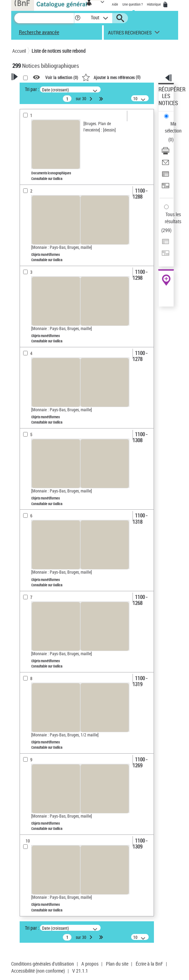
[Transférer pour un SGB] (166, 188)
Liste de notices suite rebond (59, 51)
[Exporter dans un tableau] (166, 176)
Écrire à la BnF (149, 964)
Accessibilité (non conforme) (38, 971)
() (111, 77)
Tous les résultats (173, 218)
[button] (78, 18)
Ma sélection (173, 127)
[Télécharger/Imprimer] (166, 153)
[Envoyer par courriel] (166, 165)
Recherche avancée (39, 32)
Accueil (19, 51)
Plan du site (117, 964)
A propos (90, 964)
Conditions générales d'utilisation (43, 964)
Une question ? (133, 4)
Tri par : (32, 89)
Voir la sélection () (62, 78)
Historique (154, 4)
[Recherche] (44, 18)
